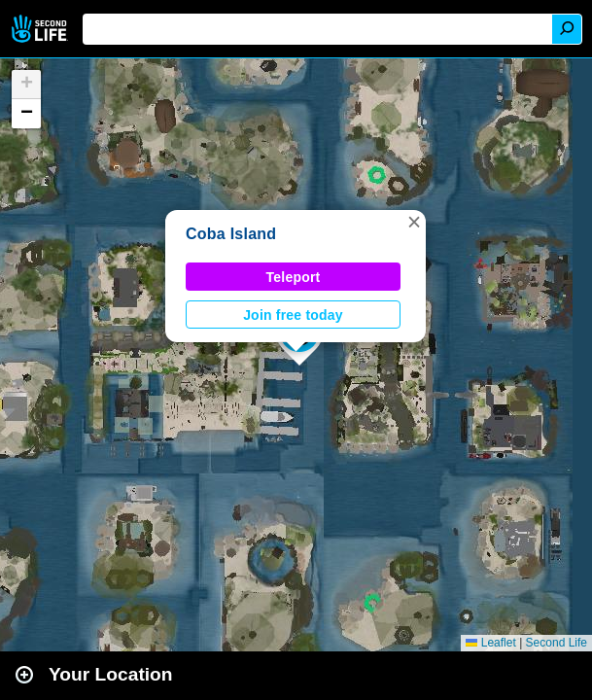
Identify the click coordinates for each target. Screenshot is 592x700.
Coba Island (231, 234)
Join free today (293, 315)
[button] (414, 222)
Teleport (294, 277)
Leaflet (490, 643)
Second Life (41, 29)
